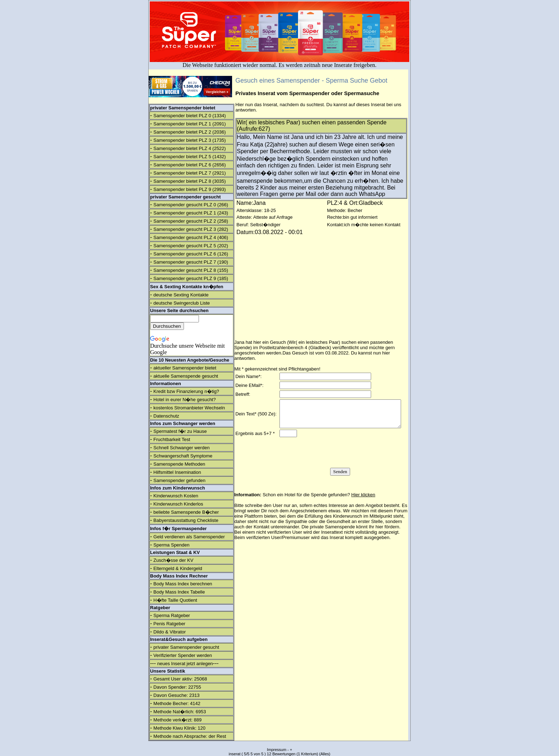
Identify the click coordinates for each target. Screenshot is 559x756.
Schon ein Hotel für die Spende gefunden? (319, 503)
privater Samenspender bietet (183, 108)
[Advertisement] (497, 118)
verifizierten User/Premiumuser (278, 546)
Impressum (277, 750)
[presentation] (339, 461)
